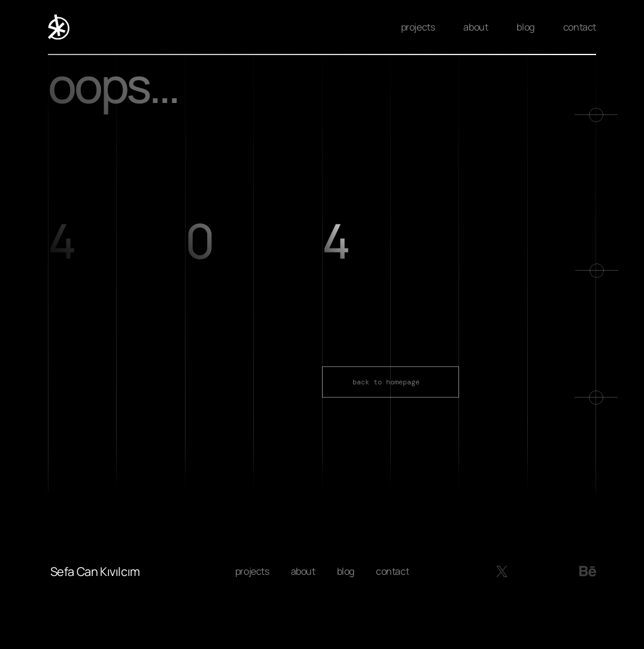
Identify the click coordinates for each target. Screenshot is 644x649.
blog (525, 27)
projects (418, 27)
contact (580, 27)
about (476, 27)
